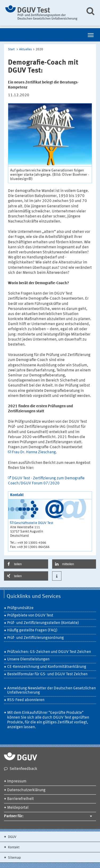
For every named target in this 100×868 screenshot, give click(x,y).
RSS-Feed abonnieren (26, 700)
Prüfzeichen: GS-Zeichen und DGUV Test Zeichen (49, 652)
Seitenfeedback (23, 769)
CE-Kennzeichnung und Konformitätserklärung (47, 667)
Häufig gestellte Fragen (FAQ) (32, 630)
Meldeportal (18, 808)
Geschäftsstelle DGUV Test (34, 523)
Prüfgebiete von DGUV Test (30, 616)
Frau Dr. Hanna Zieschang (34, 452)
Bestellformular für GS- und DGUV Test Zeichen (47, 674)
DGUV (12, 837)
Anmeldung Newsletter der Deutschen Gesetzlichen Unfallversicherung (51, 691)
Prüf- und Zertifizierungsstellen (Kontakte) (43, 623)
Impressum (17, 781)
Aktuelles (26, 49)
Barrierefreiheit (20, 799)
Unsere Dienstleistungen (28, 659)
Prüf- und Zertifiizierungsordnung (36, 638)
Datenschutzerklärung (26, 790)
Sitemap (14, 858)
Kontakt (13, 847)
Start (11, 49)
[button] (26, 564)
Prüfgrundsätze (20, 608)
